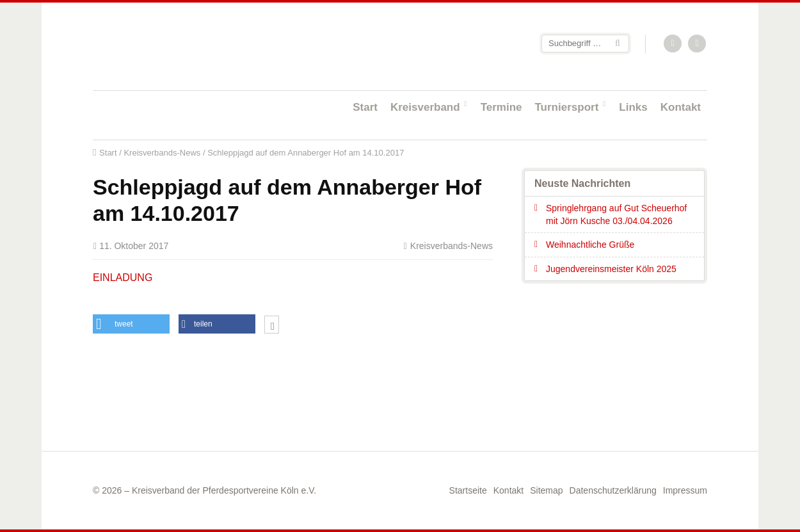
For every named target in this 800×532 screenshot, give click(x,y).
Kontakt (681, 107)
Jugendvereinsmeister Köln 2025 (611, 269)
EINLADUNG (123, 278)
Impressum (685, 490)
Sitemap (546, 490)
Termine (501, 107)
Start (365, 107)
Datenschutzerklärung (613, 490)
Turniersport (567, 107)
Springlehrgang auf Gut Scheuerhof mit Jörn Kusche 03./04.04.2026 (616, 214)
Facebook (698, 44)
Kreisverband (425, 107)
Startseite (176, 46)
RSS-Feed (673, 44)
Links (633, 107)
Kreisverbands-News (162, 153)
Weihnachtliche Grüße (590, 245)
